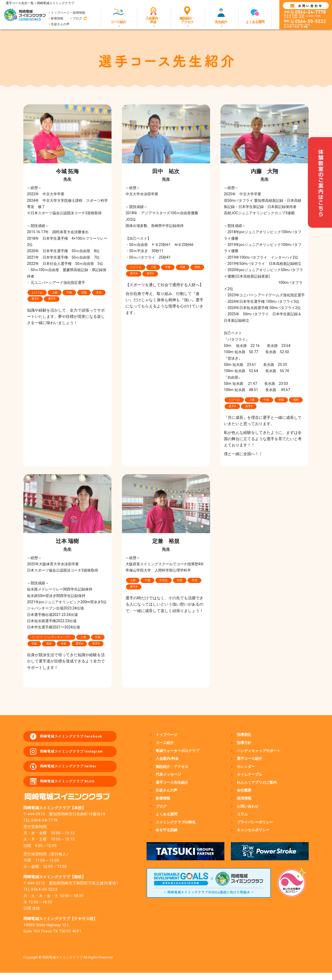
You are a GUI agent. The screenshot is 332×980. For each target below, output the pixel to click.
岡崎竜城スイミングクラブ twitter (75, 771)
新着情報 (57, 18)
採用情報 (79, 13)
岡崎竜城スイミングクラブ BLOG (74, 788)
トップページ (60, 13)
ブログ (77, 18)
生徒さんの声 (60, 24)
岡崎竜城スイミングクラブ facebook (78, 737)
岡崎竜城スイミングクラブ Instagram (79, 754)
